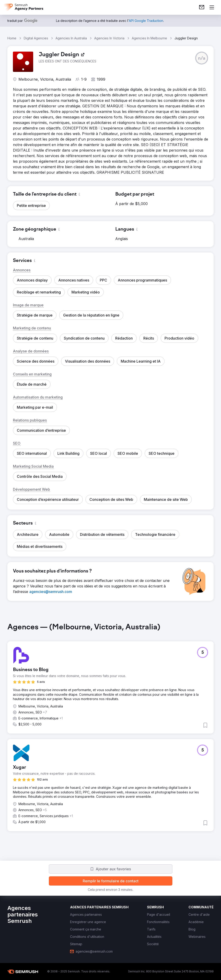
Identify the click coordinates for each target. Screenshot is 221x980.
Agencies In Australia (71, 38)
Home (12, 38)
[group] (110, 731)
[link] (202, 7)
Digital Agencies (36, 38)
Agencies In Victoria (109, 38)
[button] (202, 58)
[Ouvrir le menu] (212, 7)
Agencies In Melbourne (149, 38)
